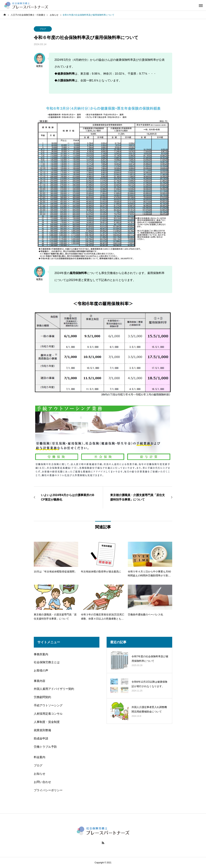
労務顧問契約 (42, 697)
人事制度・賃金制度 (47, 722)
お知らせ (40, 774)
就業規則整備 (42, 730)
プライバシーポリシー (48, 790)
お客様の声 (41, 671)
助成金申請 (41, 738)
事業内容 (40, 681)
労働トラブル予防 (45, 747)
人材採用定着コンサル (48, 714)
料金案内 (40, 757)
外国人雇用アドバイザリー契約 (54, 689)
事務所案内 (41, 654)
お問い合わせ (42, 782)
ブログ (43, 29)
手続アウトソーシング (48, 705)
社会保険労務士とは (47, 662)
